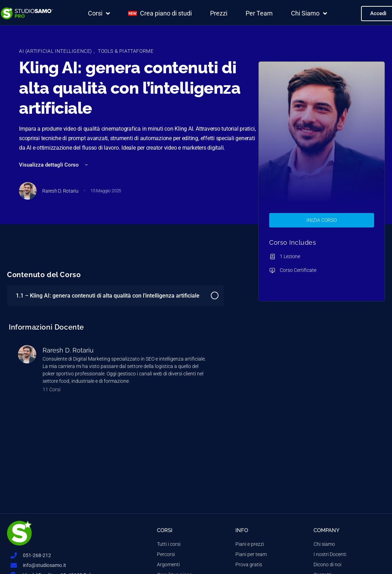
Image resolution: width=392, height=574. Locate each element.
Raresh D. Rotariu (68, 350)
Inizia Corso (322, 220)
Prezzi (219, 13)
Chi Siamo (309, 13)
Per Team (259, 13)
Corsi (99, 13)
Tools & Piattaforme (126, 51)
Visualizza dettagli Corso (54, 165)
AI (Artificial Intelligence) (56, 51)
